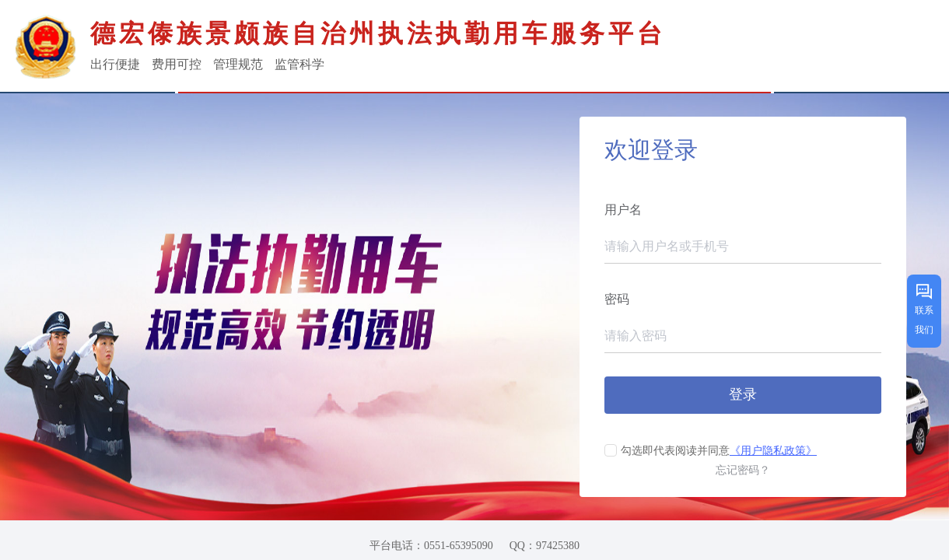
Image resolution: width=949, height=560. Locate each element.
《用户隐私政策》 (773, 451)
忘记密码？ (743, 470)
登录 (743, 394)
